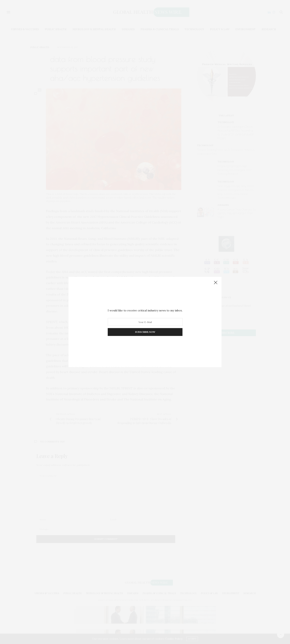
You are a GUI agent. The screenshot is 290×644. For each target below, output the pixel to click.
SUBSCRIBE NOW (145, 332)
